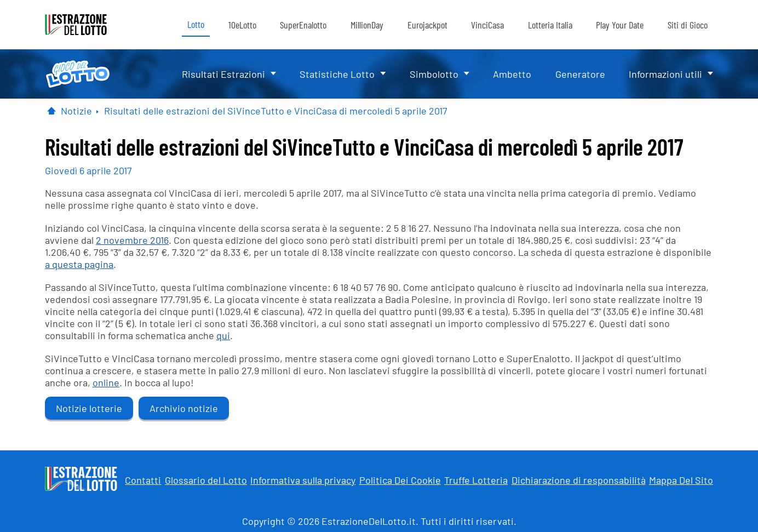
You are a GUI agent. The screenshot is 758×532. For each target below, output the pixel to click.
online (106, 382)
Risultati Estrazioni (223, 74)
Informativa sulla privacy (303, 480)
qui (223, 335)
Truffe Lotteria (476, 480)
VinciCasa (487, 25)
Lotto (196, 24)
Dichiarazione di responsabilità (579, 480)
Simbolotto (434, 74)
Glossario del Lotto (206, 480)
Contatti (143, 480)
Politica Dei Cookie (400, 480)
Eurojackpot (427, 25)
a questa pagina (79, 264)
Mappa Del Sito (681, 480)
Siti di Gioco (688, 25)
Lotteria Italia (550, 25)
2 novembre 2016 (132, 240)
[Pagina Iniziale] (51, 111)
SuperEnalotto (303, 25)
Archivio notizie (184, 408)
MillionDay (367, 25)
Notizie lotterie (89, 408)
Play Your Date (620, 25)
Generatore (580, 74)
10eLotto (242, 25)
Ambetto (512, 74)
